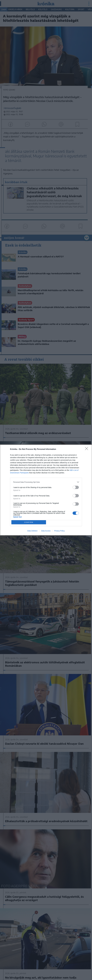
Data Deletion (32, 531)
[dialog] (46, 490)
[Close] (87, 449)
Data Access (46, 531)
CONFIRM (29, 522)
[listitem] (46, 482)
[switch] (76, 487)
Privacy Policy (59, 531)
